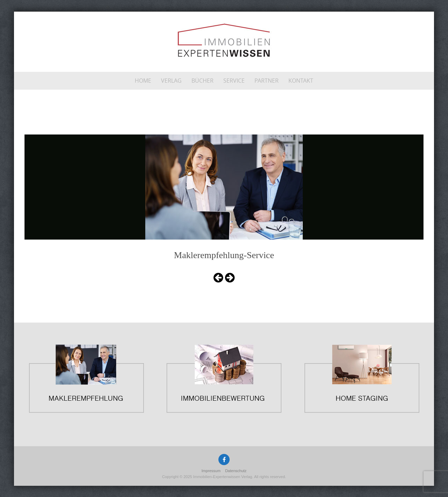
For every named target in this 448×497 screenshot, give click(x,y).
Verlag (171, 81)
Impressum (211, 471)
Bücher (202, 81)
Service (234, 81)
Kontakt (301, 81)
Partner (267, 81)
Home (143, 81)
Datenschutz (236, 471)
